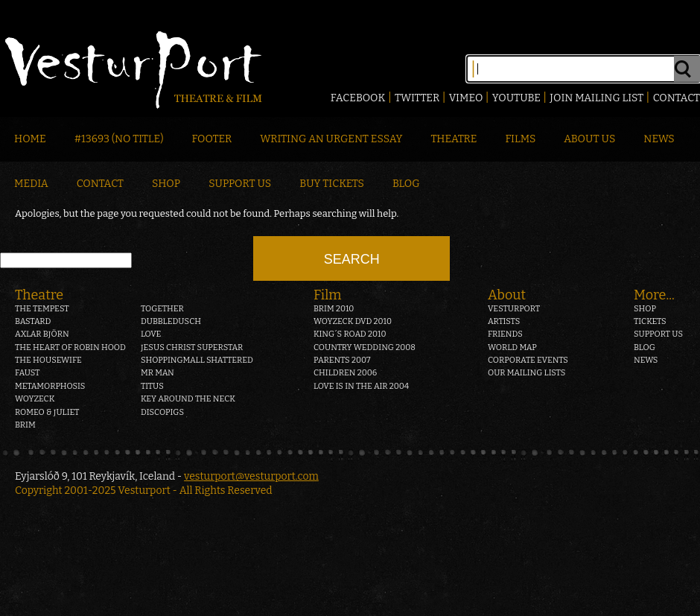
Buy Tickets (332, 184)
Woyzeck (35, 399)
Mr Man (157, 373)
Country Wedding (365, 347)
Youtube (516, 98)
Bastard (33, 321)
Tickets (650, 321)
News (659, 139)
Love (151, 334)
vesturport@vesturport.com (251, 476)
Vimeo (466, 98)
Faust (28, 373)
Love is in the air (361, 386)
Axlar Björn (42, 334)
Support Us (240, 184)
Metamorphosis (50, 386)
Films (521, 139)
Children (345, 373)
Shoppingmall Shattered (197, 360)
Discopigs (162, 412)
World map (512, 347)
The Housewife (48, 360)
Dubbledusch (171, 321)
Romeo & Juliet (47, 412)
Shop (166, 184)
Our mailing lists (526, 373)
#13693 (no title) (119, 139)
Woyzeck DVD (353, 321)
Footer (211, 139)
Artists (504, 321)
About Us (589, 139)
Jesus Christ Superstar (192, 347)
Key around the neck (188, 399)
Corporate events (528, 360)
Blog (406, 184)
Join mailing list (596, 98)
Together (162, 309)
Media (31, 184)
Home (30, 139)
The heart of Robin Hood (70, 347)
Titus (152, 386)
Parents (342, 360)
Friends (505, 334)
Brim (25, 425)
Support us (658, 334)
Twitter (417, 98)
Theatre (454, 139)
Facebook (358, 98)
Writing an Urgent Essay (331, 139)
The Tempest (42, 309)
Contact (677, 98)
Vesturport (514, 309)
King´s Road (350, 334)
